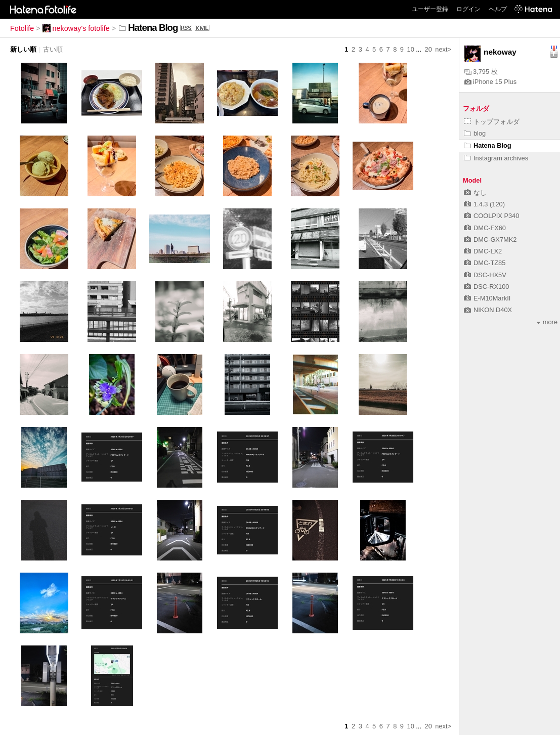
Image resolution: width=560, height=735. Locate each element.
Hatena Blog (488, 145)
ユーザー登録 (430, 9)
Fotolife (22, 28)
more (547, 322)
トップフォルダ (492, 122)
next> (443, 49)
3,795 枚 (481, 72)
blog (475, 133)
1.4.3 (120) (484, 204)
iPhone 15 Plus (490, 82)
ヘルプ (498, 9)
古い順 (53, 49)
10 (411, 49)
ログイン (468, 9)
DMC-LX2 (483, 251)
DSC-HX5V (485, 275)
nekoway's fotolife (76, 28)
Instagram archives (496, 158)
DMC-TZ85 (485, 263)
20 (428, 49)
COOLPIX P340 (491, 216)
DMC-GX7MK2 (490, 240)
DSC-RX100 (486, 287)
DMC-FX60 (485, 228)
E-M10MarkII (487, 298)
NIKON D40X (488, 310)
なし (475, 192)
